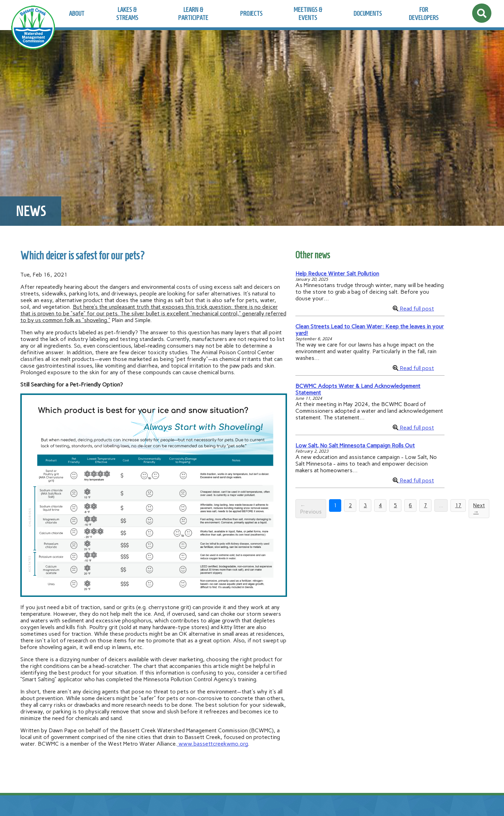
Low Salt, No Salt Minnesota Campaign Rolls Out (355, 445)
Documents (368, 13)
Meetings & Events (308, 14)
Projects (251, 13)
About (77, 13)
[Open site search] (482, 13)
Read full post (416, 309)
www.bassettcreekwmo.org (212, 744)
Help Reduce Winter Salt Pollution (337, 274)
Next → (479, 509)
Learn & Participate (193, 14)
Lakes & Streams (127, 14)
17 (458, 505)
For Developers (424, 14)
